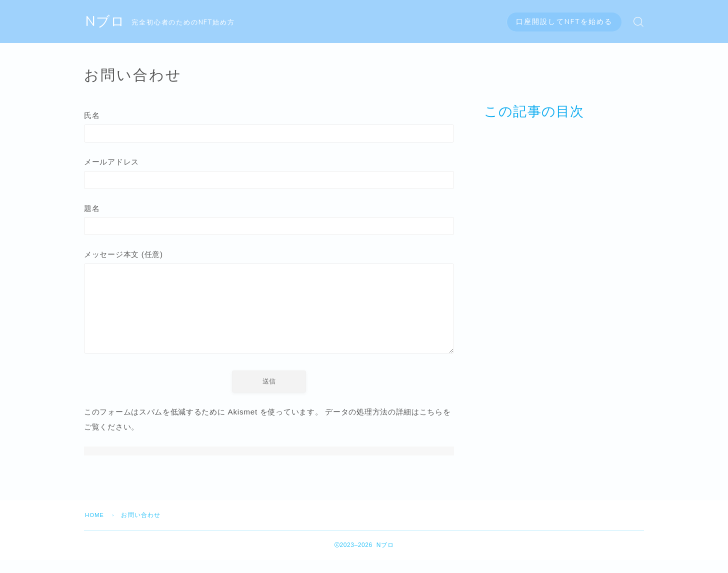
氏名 (269, 127)
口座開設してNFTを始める (564, 22)
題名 (269, 222)
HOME (95, 528)
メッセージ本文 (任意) (269, 312)
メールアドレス (269, 175)
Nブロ (106, 22)
